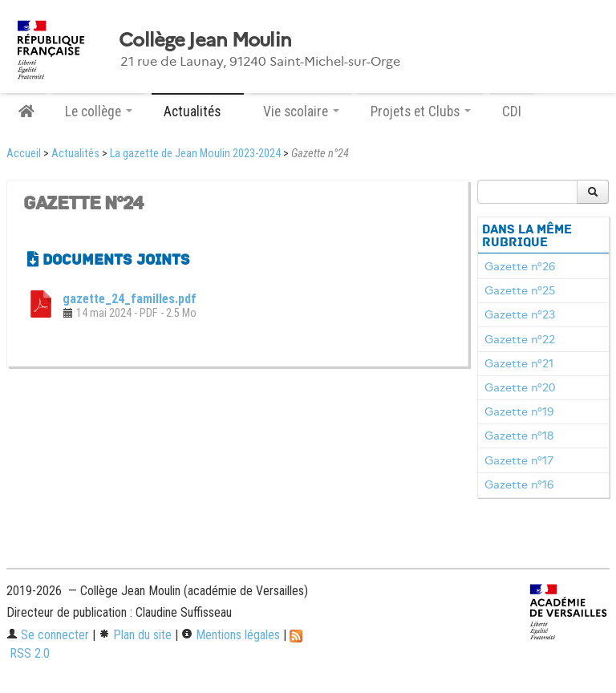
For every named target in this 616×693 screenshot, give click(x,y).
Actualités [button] (198, 111)
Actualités (75, 154)
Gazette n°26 (520, 266)
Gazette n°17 (519, 460)
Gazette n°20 (520, 387)
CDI (512, 111)
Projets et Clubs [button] (421, 111)
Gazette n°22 (520, 339)
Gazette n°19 (519, 411)
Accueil (24, 154)
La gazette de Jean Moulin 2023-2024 (195, 154)
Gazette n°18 (519, 436)
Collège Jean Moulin (205, 40)
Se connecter (48, 635)
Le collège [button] (99, 111)
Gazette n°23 (520, 314)
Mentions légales (231, 635)
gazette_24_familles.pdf (130, 299)
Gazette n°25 (520, 290)
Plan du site (135, 635)
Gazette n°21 (519, 363)
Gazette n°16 (519, 484)
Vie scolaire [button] (301, 111)
